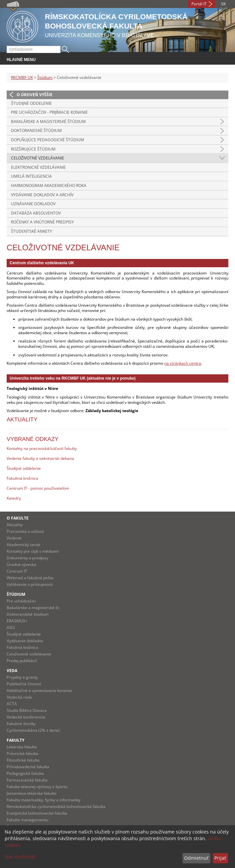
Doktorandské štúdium (36, 130)
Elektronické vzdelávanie (38, 167)
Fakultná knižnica (22, 478)
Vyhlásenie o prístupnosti (30, 584)
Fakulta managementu (27, 820)
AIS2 (11, 627)
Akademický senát (23, 545)
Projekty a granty (22, 677)
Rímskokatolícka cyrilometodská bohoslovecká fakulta (56, 806)
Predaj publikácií (22, 661)
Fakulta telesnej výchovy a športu (37, 787)
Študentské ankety (32, 231)
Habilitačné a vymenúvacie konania (39, 690)
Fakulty (15, 740)
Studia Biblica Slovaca (27, 710)
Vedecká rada (19, 697)
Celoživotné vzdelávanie (38, 158)
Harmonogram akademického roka (49, 186)
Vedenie (14, 538)
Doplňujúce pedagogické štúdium (48, 140)
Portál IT (199, 4)
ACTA (12, 704)
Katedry (14, 498)
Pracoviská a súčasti (25, 531)
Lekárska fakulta (22, 747)
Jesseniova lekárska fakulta (32, 793)
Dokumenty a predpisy (27, 558)
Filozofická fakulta (23, 760)
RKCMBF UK (22, 77)
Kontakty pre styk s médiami (33, 551)
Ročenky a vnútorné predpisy (42, 222)
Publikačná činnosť (24, 684)
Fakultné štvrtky (21, 724)
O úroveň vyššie (35, 95)
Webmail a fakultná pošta (30, 578)
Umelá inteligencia (31, 176)
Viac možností (20, 857)
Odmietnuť (196, 858)
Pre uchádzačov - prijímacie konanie (49, 112)
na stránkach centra (183, 363)
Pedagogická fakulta (25, 773)
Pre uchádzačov (21, 601)
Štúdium (45, 77)
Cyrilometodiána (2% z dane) (33, 730)
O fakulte (18, 518)
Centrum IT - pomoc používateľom (38, 488)
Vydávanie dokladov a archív (42, 195)
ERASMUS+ (17, 621)
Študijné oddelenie (31, 103)
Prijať (220, 858)
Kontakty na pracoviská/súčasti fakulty (42, 448)
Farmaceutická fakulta (27, 780)
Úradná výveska (21, 564)
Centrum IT (17, 571)
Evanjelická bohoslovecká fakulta (37, 813)
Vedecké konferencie (26, 717)
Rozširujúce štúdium (33, 149)
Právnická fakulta (22, 753)
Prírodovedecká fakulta (28, 767)
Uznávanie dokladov (33, 204)
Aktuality (15, 525)
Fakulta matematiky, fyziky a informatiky (44, 800)
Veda (12, 671)
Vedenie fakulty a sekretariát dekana (40, 458)
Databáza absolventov (36, 213)
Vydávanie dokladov (25, 641)
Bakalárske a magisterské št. (33, 608)
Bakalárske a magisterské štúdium (48, 122)
